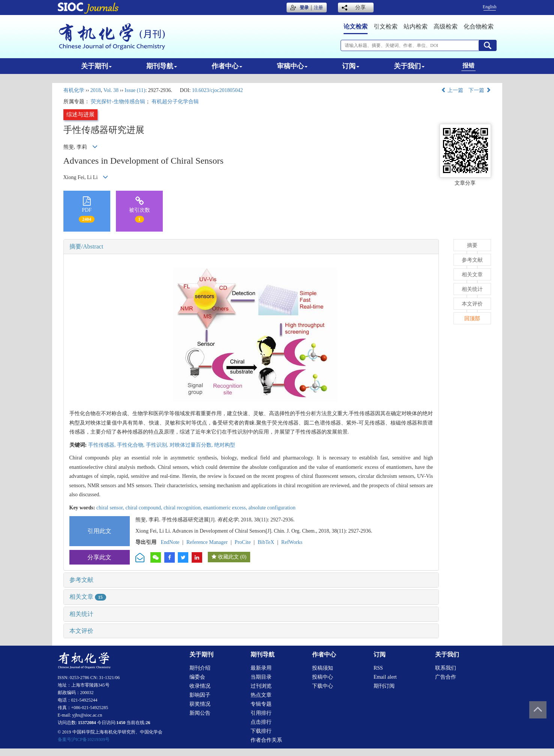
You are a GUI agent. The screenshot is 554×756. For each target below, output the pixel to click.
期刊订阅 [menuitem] (384, 686)
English (490, 7)
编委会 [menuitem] (197, 677)
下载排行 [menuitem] (261, 731)
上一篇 (452, 90)
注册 (318, 8)
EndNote (170, 542)
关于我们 (409, 66)
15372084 (87, 723)
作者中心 (227, 66)
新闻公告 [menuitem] (200, 713)
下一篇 (480, 90)
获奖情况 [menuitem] (200, 704)
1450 (121, 723)
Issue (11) (135, 90)
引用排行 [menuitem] (261, 713)
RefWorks (292, 542)
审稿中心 (292, 66)
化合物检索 (479, 26)
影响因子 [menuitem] (200, 695)
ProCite (243, 542)
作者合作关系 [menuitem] (266, 740)
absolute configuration (272, 508)
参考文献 (81, 580)
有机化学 (74, 90)
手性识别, (158, 445)
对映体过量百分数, (192, 445)
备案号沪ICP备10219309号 (84, 739)
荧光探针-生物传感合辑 (118, 102)
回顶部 (472, 319)
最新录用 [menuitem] (261, 668)
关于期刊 (96, 66)
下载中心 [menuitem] (323, 686)
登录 (304, 8)
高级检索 (446, 26)
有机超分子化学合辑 (175, 102)
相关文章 (88, 597)
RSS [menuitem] (378, 668)
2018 (96, 90)
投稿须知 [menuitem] (323, 668)
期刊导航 (162, 66)
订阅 (351, 66)
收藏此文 (228, 557)
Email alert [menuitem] (385, 677)
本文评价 (81, 631)
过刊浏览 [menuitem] (261, 686)
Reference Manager (207, 542)
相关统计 (81, 614)
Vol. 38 (111, 90)
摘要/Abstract (86, 246)
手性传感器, (103, 445)
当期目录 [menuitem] (261, 677)
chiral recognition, (183, 508)
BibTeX (266, 542)
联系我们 (446, 668)
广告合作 (446, 677)
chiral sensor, (111, 508)
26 (148, 723)
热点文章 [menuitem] (261, 695)
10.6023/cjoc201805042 (218, 90)
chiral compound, (144, 508)
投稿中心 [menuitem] (323, 677)
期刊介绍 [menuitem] (200, 668)
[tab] (251, 247)
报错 (468, 66)
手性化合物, (131, 445)
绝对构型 (225, 445)
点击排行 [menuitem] (261, 722)
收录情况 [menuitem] (200, 686)
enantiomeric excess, (226, 508)
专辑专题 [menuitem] (261, 704)
